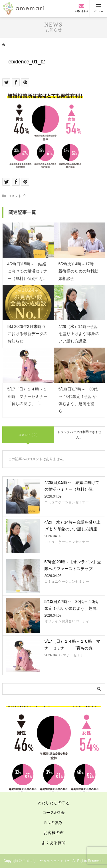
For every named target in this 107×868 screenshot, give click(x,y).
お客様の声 (54, 833)
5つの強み (54, 823)
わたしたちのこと (54, 803)
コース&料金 (53, 813)
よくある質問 (54, 843)
